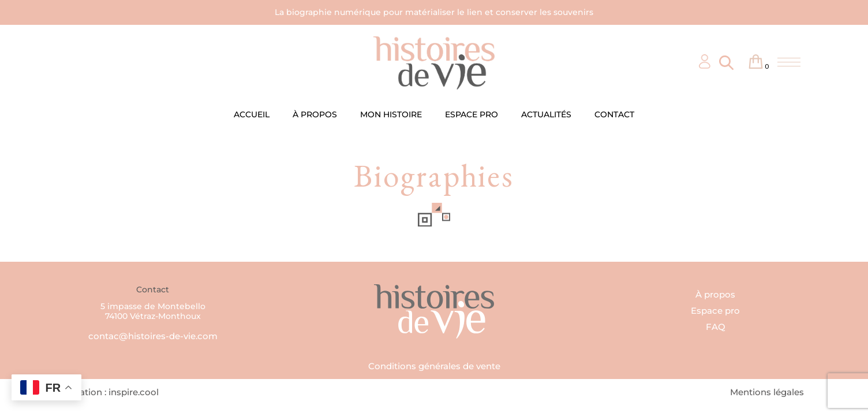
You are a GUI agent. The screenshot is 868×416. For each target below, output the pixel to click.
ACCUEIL (252, 114)
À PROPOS (315, 114)
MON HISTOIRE (391, 114)
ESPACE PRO (472, 114)
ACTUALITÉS (546, 114)
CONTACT (614, 114)
